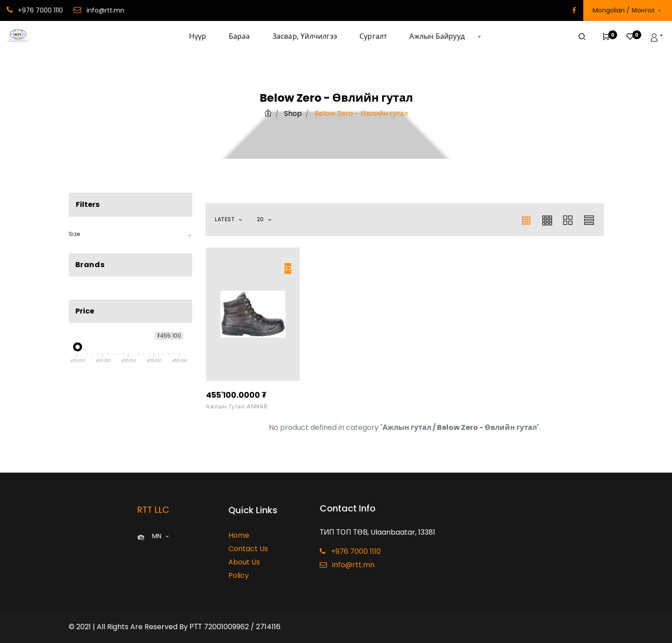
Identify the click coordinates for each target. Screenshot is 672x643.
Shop (293, 113)
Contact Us (248, 549)
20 (261, 219)
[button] (479, 37)
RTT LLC (153, 510)
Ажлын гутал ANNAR (237, 407)
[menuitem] (203, 37)
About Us (244, 562)
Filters (88, 204)
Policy (239, 575)
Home (239, 535)
